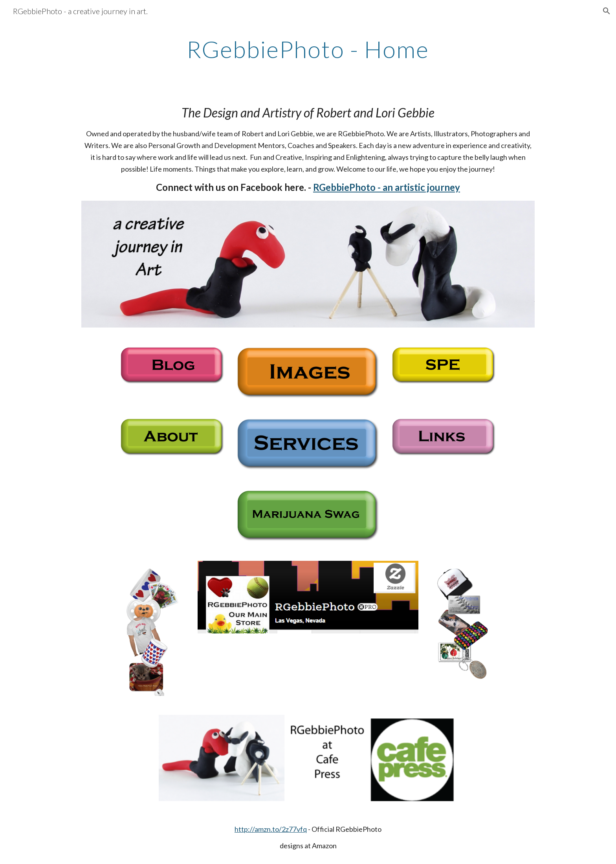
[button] (607, 11)
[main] (308, 49)
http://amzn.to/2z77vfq (271, 829)
